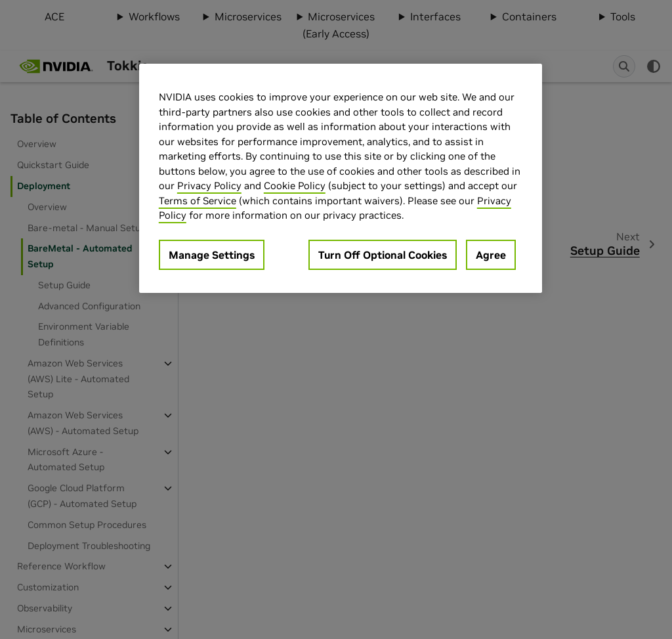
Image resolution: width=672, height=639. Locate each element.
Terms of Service (198, 201)
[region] (341, 178)
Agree (491, 255)
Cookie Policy (295, 186)
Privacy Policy (209, 186)
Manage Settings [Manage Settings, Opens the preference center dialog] (212, 255)
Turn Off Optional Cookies (383, 255)
